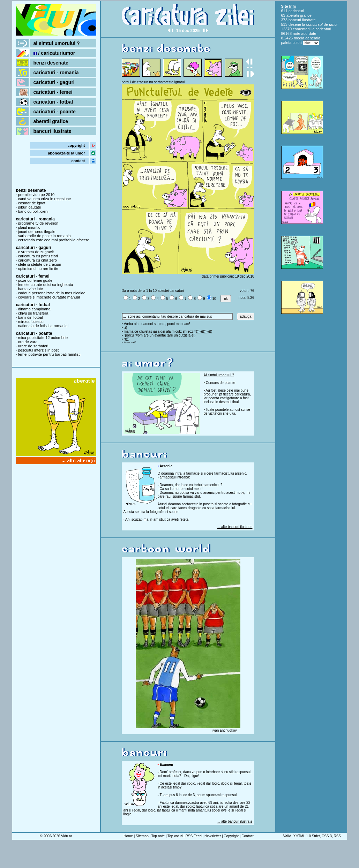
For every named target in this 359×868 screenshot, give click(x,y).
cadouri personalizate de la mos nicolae (52, 293)
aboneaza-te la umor (66, 153)
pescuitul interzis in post (39, 350)
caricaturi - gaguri (54, 82)
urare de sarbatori (33, 346)
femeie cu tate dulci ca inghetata (46, 285)
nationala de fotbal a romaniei (43, 326)
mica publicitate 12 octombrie (43, 338)
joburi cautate (30, 207)
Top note (158, 836)
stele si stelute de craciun (40, 264)
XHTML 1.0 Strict (307, 836)
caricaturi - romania (56, 73)
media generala (307, 38)
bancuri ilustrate (53, 131)
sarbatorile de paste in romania (44, 236)
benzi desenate (51, 63)
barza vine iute (31, 289)
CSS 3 (327, 836)
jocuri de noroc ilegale (37, 232)
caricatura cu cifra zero (38, 260)
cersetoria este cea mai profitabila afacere (54, 240)
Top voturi (175, 836)
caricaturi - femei (53, 92)
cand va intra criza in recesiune (45, 199)
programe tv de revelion (38, 223)
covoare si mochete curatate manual (49, 297)
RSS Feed (194, 836)
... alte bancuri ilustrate (235, 527)
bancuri (295, 20)
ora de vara (28, 342)
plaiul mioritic (29, 227)
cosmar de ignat (32, 203)
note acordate (304, 33)
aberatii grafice (51, 121)
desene (295, 24)
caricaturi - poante (55, 112)
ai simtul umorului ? (57, 43)
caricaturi (296, 11)
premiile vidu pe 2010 (36, 195)
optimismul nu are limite (38, 269)
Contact (247, 836)
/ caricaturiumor (54, 53)
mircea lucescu (31, 322)
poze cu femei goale (35, 280)
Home (128, 836)
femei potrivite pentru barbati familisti (49, 354)
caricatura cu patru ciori (38, 256)
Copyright (231, 836)
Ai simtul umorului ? (219, 375)
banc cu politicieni (33, 211)
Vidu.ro (67, 836)
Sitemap (142, 836)
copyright (76, 145)
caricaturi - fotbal (53, 102)
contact (78, 161)
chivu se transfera (33, 313)
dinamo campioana (34, 309)
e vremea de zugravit (36, 252)
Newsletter (213, 836)
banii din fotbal (31, 317)
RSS (338, 836)
